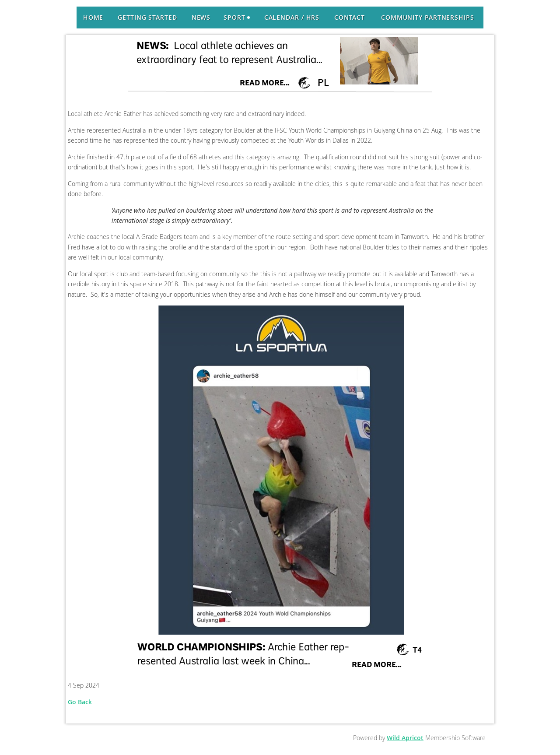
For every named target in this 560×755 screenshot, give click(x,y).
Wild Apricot (405, 738)
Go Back (80, 702)
